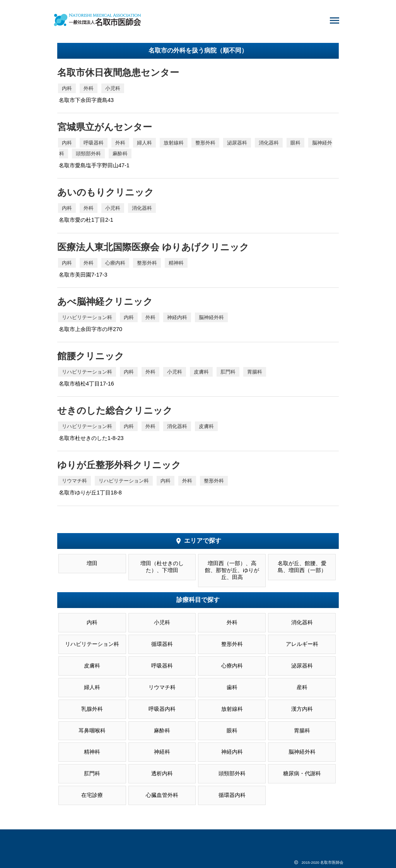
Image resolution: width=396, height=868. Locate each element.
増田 (92, 563)
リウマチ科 (162, 687)
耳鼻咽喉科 (92, 731)
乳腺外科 (92, 709)
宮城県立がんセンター (105, 127)
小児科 (162, 623)
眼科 (232, 731)
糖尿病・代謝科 (302, 774)
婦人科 (92, 687)
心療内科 (232, 666)
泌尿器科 (302, 666)
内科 (92, 623)
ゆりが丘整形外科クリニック (119, 465)
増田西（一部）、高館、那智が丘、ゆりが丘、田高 (232, 570)
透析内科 (162, 774)
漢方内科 (302, 709)
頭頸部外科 (232, 774)
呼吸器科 (162, 666)
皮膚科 (92, 666)
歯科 (232, 687)
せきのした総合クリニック (115, 410)
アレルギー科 (302, 644)
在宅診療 (92, 795)
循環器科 (162, 644)
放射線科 (232, 709)
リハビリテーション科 (92, 644)
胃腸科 (302, 731)
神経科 (162, 752)
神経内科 (232, 752)
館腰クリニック (91, 356)
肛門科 (92, 774)
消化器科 (302, 623)
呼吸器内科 (162, 709)
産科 (302, 687)
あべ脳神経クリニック (105, 302)
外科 (232, 623)
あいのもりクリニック (106, 192)
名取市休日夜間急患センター (118, 72)
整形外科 (232, 644)
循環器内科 (232, 795)
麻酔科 (162, 731)
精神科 (92, 752)
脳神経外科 (302, 752)
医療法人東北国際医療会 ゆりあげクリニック (153, 247)
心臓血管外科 (162, 795)
